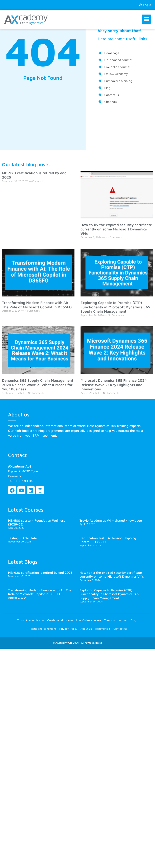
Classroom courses (116, 621)
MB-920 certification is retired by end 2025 (40, 573)
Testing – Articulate (23, 538)
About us (86, 630)
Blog (133, 621)
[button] (146, 19)
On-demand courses (60, 621)
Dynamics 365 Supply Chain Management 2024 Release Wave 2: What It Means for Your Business (38, 385)
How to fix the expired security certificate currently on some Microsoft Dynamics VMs (116, 229)
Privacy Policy (68, 630)
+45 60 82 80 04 (20, 481)
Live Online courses (89, 621)
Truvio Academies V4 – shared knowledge (111, 521)
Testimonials (103, 630)
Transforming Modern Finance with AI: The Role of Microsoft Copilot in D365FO (37, 305)
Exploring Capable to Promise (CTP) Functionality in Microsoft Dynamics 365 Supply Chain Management (115, 307)
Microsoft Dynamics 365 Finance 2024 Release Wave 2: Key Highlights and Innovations (114, 385)
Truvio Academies (31, 621)
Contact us (120, 630)
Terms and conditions (43, 630)
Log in (145, 5)
